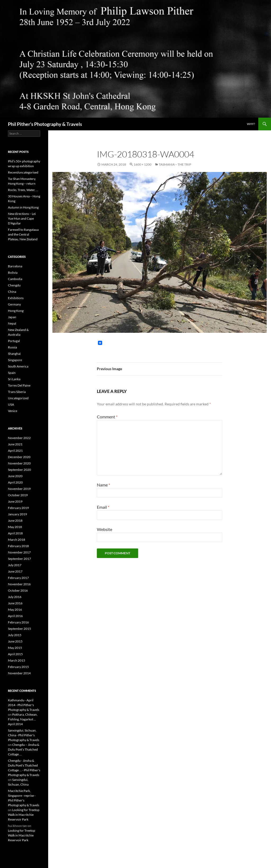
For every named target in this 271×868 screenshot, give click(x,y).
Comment (107, 417)
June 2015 (15, 641)
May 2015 (15, 648)
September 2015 (19, 629)
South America (18, 366)
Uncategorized (18, 398)
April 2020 (15, 482)
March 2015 (17, 660)
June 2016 (15, 603)
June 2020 (15, 476)
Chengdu (14, 285)
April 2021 (15, 451)
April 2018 (15, 533)
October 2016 (18, 590)
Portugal (14, 341)
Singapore (15, 360)
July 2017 (15, 565)
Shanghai (14, 354)
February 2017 (18, 578)
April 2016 (15, 616)
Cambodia (15, 279)
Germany (14, 304)
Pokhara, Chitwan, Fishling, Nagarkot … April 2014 (23, 719)
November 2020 (19, 463)
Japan (12, 317)
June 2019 (15, 501)
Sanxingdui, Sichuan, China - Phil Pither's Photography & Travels (24, 735)
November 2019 (19, 489)
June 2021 (15, 444)
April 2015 (15, 654)
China (12, 292)
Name (103, 485)
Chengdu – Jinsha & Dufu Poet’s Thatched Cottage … (24, 749)
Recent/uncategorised (23, 172)
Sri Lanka (14, 379)
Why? (251, 124)
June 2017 (15, 571)
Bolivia (13, 273)
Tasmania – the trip (175, 164)
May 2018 (15, 527)
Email (103, 507)
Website (105, 529)
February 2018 (18, 546)
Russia (12, 347)
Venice (13, 411)
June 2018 (15, 521)
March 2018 (17, 540)
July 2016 (15, 597)
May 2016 (15, 610)
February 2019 (18, 508)
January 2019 (17, 514)
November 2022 (19, 438)
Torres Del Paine (19, 385)
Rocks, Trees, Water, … (23, 190)
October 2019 (18, 495)
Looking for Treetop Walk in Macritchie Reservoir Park (24, 815)
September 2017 (19, 559)
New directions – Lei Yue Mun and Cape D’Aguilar (22, 218)
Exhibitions (16, 298)
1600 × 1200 (143, 164)
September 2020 (19, 470)
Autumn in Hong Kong (23, 207)
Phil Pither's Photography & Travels (45, 124)
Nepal (12, 323)
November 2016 (19, 584)
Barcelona (15, 266)
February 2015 (18, 667)
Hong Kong (16, 311)
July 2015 (15, 635)
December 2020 (19, 457)
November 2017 (19, 552)
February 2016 (18, 622)
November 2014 (19, 673)
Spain (12, 373)
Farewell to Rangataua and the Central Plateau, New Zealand (23, 234)
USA (11, 404)
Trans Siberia (17, 392)
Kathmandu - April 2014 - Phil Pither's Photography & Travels (24, 705)
